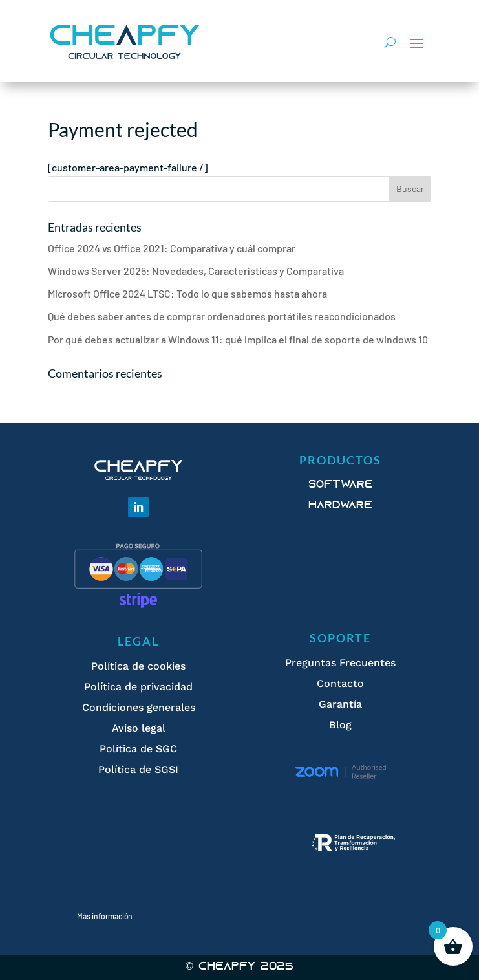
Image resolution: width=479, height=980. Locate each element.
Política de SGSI (138, 769)
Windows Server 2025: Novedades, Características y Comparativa (196, 271)
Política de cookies (138, 666)
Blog (340, 725)
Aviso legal (139, 728)
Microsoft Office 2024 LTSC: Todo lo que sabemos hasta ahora (187, 293)
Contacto (340, 683)
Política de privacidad (138, 687)
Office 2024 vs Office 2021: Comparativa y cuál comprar (172, 248)
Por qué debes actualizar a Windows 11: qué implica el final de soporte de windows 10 (238, 339)
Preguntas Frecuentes (340, 663)
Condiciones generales (139, 707)
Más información (105, 916)
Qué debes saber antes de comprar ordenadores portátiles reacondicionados (222, 316)
